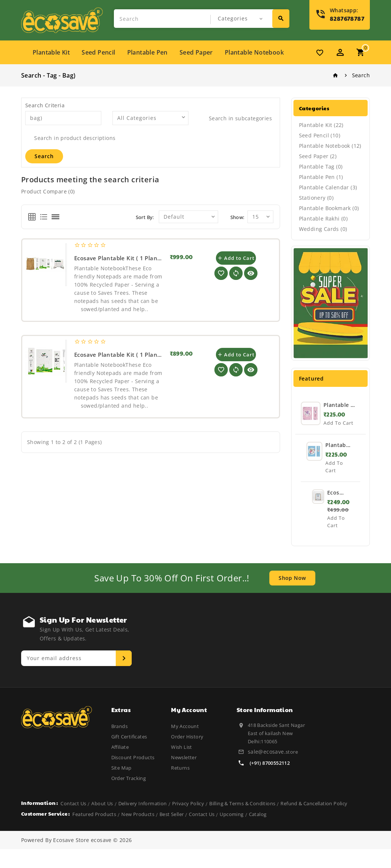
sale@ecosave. (267, 752)
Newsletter (184, 757)
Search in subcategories (236, 118)
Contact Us (73, 822)
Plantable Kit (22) (321, 125)
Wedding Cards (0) (323, 229)
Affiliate (120, 747)
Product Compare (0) (48, 191)
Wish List (182, 747)
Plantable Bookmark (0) (329, 208)
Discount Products (133, 757)
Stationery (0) (316, 198)
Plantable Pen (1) (321, 177)
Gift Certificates (129, 737)
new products (138, 833)
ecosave (101, 859)
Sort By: (145, 217)
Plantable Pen (147, 52)
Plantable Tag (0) (321, 167)
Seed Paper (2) (318, 156)
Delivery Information (143, 822)
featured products (94, 833)
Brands (119, 726)
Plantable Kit (51, 52)
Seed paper (196, 52)
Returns (180, 768)
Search (361, 75)
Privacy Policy (188, 822)
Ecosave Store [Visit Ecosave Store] (71, 859)
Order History (187, 737)
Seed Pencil (98, 52)
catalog (258, 833)
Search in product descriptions (70, 138)
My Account (185, 726)
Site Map (121, 768)
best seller (172, 833)
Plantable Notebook (254, 52)
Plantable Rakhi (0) (323, 218)
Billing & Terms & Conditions (242, 822)
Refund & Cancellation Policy (314, 822)
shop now (292, 578)
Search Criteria (45, 105)
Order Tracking (129, 778)
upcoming (231, 833)
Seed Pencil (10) (320, 135)
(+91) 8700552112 (270, 763)
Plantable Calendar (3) (328, 187)
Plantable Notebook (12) (330, 146)
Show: (237, 217)
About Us (102, 822)
